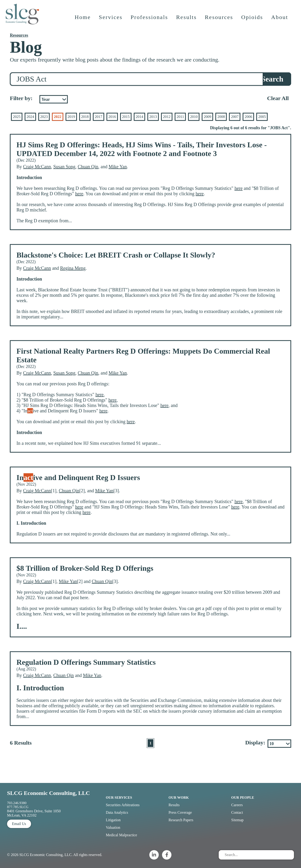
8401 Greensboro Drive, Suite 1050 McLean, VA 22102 (34, 813)
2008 (221, 117)
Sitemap (237, 820)
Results (187, 20)
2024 (30, 117)
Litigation (113, 820)
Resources (219, 20)
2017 (99, 117)
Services (111, 20)
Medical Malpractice (121, 835)
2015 (126, 117)
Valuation (113, 827)
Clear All (278, 98)
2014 (139, 117)
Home (83, 20)
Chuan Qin (88, 167)
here (238, 188)
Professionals (150, 20)
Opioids (253, 20)
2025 (17, 117)
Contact (237, 812)
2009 (207, 117)
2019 (71, 117)
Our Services (119, 798)
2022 (58, 117)
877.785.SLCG (18, 807)
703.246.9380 (17, 803)
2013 (153, 117)
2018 (85, 117)
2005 (262, 117)
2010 (194, 117)
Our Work (179, 798)
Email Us (19, 824)
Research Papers (181, 820)
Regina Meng (73, 268)
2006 (248, 117)
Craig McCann (37, 167)
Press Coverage (180, 812)
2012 (167, 117)
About (280, 20)
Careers (237, 805)
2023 (44, 117)
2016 (112, 117)
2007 (235, 117)
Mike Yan (118, 167)
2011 (180, 117)
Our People (243, 798)
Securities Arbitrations (123, 805)
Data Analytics (117, 812)
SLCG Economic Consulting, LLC (48, 793)
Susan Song (64, 167)
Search (272, 79)
